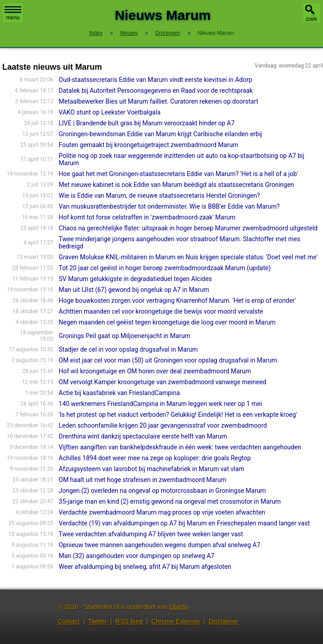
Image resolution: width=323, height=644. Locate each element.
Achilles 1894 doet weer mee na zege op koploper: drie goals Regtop (155, 458)
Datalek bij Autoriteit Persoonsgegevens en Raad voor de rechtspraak (156, 91)
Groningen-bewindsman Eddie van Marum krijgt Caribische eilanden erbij (161, 134)
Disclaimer (224, 621)
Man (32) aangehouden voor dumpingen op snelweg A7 (137, 556)
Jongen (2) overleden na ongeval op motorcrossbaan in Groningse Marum (162, 491)
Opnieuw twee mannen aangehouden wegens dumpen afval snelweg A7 (160, 545)
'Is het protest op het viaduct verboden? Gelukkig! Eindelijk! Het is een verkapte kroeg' (178, 415)
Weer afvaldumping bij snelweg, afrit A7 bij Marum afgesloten (145, 567)
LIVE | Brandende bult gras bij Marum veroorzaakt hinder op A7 (147, 123)
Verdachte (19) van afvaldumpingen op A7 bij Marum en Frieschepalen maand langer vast (184, 523)
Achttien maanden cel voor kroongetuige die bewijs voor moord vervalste (161, 311)
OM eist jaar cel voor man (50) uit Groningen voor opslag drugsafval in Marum (168, 360)
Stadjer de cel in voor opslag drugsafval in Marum (128, 349)
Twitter (97, 621)
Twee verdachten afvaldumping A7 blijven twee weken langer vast (151, 534)
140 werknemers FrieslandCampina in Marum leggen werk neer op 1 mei (161, 404)
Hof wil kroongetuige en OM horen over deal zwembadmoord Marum (155, 371)
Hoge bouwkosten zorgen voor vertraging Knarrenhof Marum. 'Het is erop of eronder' (178, 301)
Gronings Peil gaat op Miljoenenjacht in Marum (125, 336)
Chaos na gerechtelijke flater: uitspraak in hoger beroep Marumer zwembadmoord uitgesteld (188, 228)
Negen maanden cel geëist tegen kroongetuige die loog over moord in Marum (167, 322)
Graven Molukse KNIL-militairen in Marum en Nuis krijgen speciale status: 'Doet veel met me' (188, 257)
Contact (68, 621)
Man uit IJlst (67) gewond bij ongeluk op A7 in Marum (134, 290)
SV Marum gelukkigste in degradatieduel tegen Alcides (135, 279)
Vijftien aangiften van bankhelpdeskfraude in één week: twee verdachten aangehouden (180, 447)
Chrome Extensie (176, 621)
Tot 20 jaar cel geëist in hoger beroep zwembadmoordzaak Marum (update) (165, 268)
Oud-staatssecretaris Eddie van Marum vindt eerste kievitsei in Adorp (156, 80)
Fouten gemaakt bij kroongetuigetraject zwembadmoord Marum (149, 145)
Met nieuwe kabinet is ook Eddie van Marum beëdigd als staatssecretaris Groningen (177, 185)
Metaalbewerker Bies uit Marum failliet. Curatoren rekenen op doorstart (159, 101)
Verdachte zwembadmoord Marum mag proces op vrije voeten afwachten (162, 512)
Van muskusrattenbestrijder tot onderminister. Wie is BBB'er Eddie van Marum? (169, 206)
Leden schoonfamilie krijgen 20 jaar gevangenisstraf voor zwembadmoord (163, 425)
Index (96, 33)
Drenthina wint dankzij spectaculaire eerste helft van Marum (143, 436)
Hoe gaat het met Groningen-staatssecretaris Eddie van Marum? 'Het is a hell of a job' (178, 174)
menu (13, 14)
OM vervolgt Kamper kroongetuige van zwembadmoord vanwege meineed (163, 382)
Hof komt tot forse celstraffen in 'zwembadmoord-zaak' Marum (147, 217)
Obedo (178, 607)
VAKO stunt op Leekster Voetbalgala (110, 112)
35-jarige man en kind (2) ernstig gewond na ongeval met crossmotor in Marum (170, 501)
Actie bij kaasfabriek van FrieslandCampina (120, 393)
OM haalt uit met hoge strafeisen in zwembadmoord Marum (143, 480)
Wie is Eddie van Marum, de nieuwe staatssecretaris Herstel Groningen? (159, 196)
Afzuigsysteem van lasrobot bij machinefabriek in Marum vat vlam (152, 469)
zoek (311, 19)
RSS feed (129, 621)
